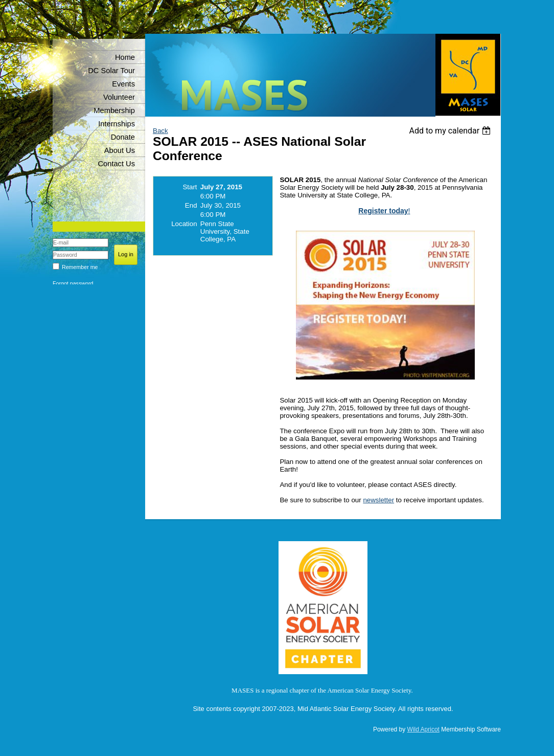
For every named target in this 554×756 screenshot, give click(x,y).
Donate (123, 137)
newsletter (378, 500)
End (191, 205)
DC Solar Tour (111, 71)
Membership (114, 110)
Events (123, 84)
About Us (120, 150)
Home (125, 57)
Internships (117, 124)
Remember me (80, 267)
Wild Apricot (423, 729)
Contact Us (117, 164)
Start (190, 187)
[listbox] (451, 131)
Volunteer (119, 97)
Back (160, 131)
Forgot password (73, 283)
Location (184, 224)
